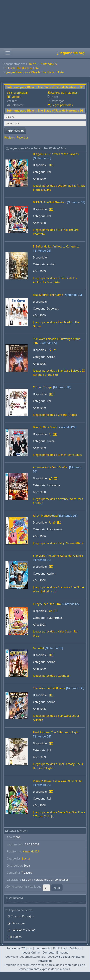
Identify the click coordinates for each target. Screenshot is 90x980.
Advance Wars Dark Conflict (51, 467)
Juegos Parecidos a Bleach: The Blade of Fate (35, 72)
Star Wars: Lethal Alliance (49, 688)
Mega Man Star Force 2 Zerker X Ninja (57, 781)
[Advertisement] (45, 24)
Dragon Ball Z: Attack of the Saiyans (56, 154)
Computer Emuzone (55, 953)
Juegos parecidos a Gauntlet (51, 676)
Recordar (22, 137)
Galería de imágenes (64, 93)
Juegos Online (31, 953)
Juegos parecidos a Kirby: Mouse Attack (58, 543)
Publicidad (60, 948)
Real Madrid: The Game (48, 295)
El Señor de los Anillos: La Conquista (56, 246)
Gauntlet (39, 648)
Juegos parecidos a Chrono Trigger (55, 415)
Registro (10, 137)
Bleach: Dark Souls (45, 427)
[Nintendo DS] (42, 158)
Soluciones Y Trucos (19, 948)
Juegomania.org (71, 53)
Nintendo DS (49, 64)
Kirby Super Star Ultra (47, 604)
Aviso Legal (63, 957)
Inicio (33, 64)
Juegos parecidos (62, 105)
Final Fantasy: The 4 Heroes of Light (56, 732)
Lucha (26, 858)
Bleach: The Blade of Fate (22, 68)
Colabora (75, 948)
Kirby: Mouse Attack (46, 516)
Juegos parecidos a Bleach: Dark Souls (57, 455)
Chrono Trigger (43, 387)
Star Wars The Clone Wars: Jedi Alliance (58, 556)
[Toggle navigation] (8, 53)
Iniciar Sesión (15, 131)
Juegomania (43, 948)
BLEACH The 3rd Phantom (50, 202)
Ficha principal (18, 93)
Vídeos (16, 97)
